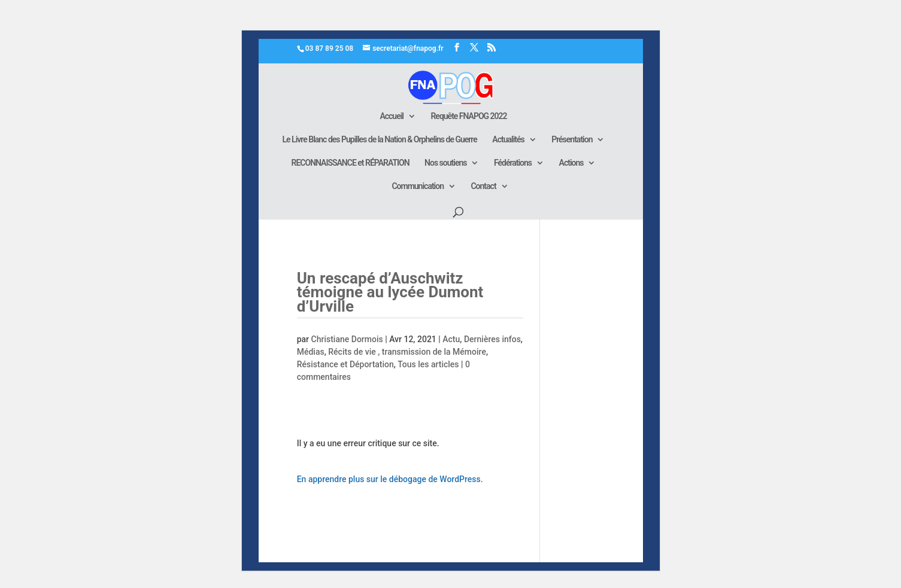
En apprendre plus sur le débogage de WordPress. (390, 479)
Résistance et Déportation (345, 364)
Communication (418, 186)
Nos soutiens (445, 163)
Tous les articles (428, 364)
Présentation (572, 140)
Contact (483, 186)
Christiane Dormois (347, 339)
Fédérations (513, 163)
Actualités (508, 140)
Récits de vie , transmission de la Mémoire (407, 352)
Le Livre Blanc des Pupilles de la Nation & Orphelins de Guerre (380, 140)
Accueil (392, 116)
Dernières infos (492, 339)
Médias (311, 352)
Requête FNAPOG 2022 (468, 116)
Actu (451, 339)
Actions (571, 163)
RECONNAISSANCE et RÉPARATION (351, 163)
